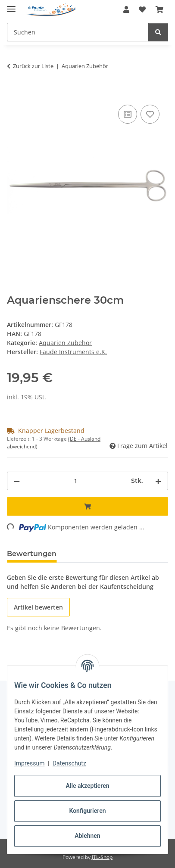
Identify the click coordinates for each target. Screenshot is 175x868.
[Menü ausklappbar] (11, 5)
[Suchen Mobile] (78, 32)
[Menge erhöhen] (158, 481)
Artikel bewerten (38, 607)
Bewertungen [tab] (32, 554)
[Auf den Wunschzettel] (150, 114)
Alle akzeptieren (87, 786)
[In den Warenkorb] (14, 93)
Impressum (29, 763)
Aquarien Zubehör (65, 343)
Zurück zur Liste (33, 66)
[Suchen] (158, 32)
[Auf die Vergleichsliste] (128, 114)
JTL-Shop (102, 857)
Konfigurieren (87, 811)
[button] (126, 9)
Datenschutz (69, 763)
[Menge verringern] (17, 481)
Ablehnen (87, 836)
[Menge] (75, 481)
